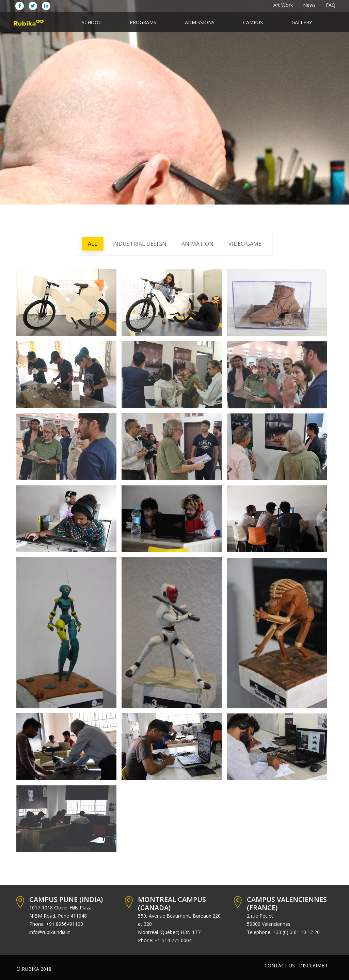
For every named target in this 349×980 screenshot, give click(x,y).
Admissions (200, 22)
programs (143, 22)
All (93, 244)
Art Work (283, 5)
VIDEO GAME (245, 244)
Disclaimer (313, 966)
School (91, 22)
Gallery (302, 22)
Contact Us (280, 966)
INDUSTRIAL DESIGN (139, 244)
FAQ (331, 5)
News (309, 5)
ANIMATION (197, 244)
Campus (253, 22)
